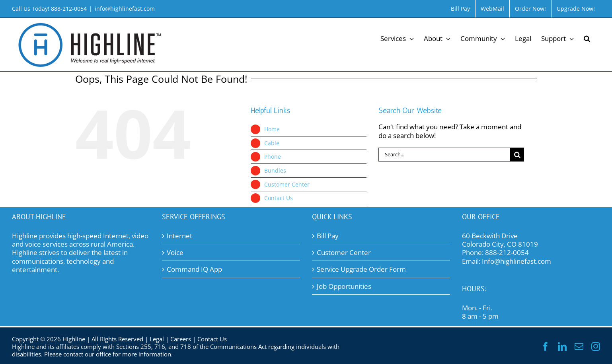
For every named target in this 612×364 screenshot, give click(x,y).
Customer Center (287, 184)
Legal (157, 339)
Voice (175, 252)
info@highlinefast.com (125, 9)
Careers (181, 339)
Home (272, 129)
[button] (587, 38)
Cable (272, 143)
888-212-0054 (507, 252)
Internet (179, 236)
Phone (273, 157)
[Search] (517, 155)
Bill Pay (328, 236)
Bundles (275, 170)
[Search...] (444, 155)
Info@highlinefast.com (516, 261)
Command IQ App (194, 269)
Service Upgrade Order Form (361, 269)
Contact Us (279, 198)
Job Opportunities (344, 286)
